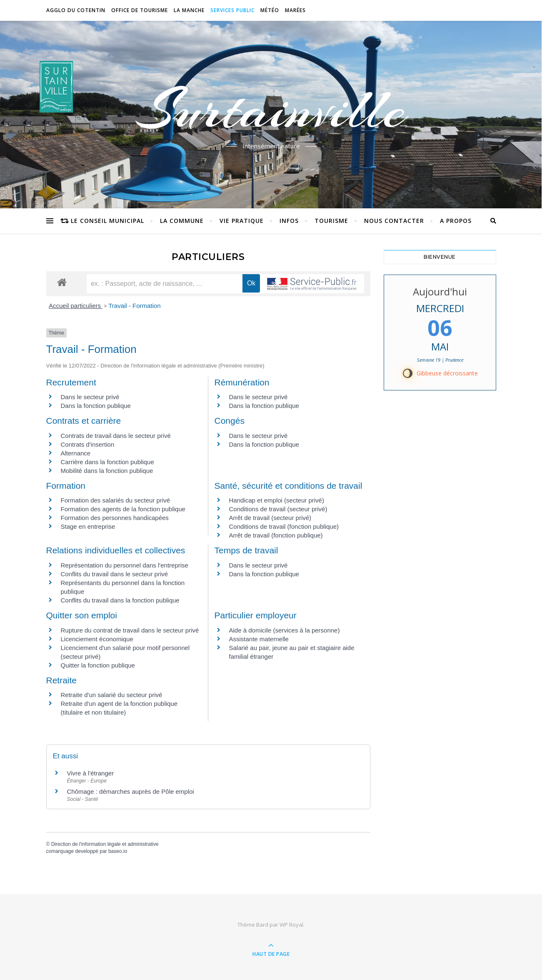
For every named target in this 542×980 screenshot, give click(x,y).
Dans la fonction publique (96, 406)
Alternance (76, 453)
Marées (295, 10)
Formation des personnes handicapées (115, 518)
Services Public (232, 10)
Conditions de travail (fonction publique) (284, 526)
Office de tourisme (140, 10)
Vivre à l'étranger (91, 773)
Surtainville (271, 110)
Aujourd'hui (440, 291)
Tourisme (331, 221)
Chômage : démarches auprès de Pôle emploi (131, 791)
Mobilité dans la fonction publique (107, 471)
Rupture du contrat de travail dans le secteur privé (130, 630)
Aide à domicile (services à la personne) (285, 630)
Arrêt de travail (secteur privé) (270, 518)
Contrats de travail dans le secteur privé (116, 436)
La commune (182, 221)
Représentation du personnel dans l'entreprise (125, 565)
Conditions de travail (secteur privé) (278, 509)
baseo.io (118, 851)
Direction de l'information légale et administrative (105, 844)
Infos (289, 221)
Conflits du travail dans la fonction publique (120, 600)
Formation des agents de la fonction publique (123, 509)
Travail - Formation (134, 306)
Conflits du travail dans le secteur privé (115, 574)
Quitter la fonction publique (98, 665)
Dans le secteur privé (90, 397)
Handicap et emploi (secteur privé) (277, 500)
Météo (270, 10)
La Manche (189, 10)
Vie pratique (242, 221)
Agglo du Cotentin (76, 10)
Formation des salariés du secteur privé (116, 500)
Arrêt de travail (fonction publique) (276, 535)
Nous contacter (394, 221)
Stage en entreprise (88, 526)
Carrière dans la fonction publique (107, 462)
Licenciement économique (97, 639)
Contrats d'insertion (88, 444)
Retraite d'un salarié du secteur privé (112, 695)
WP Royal (291, 925)
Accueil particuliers (76, 306)
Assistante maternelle (259, 639)
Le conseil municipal (107, 221)
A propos (456, 221)
